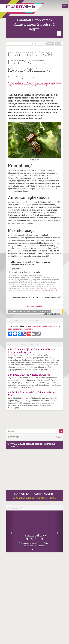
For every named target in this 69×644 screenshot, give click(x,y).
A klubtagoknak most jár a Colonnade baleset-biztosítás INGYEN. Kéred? (31, 263)
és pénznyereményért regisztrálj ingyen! (35, 495)
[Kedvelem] (29, 297)
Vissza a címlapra (34, 306)
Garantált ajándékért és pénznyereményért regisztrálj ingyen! (35, 24)
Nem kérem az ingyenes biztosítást (25, 272)
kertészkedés (18, 311)
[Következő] (59, 531)
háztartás (27, 311)
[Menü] (65, 6)
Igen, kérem (15, 269)
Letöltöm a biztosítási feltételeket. (46, 291)
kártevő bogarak (45, 311)
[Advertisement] (35, 469)
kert (10, 311)
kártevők (35, 311)
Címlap (58, 437)
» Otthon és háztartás (51, 314)
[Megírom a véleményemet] (60, 297)
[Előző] (10, 531)
